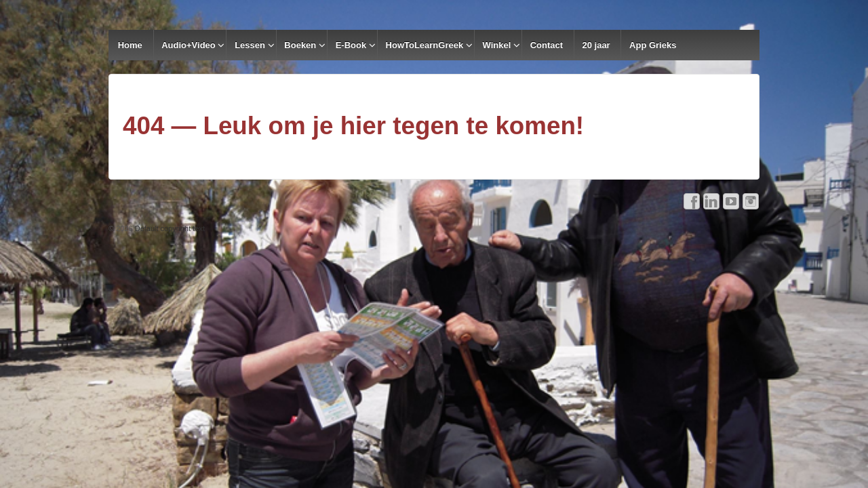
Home (130, 45)
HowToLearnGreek (425, 45)
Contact (547, 45)
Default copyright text (169, 228)
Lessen (250, 45)
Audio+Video (189, 45)
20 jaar (596, 45)
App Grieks (653, 45)
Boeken (300, 45)
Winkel (497, 45)
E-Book (351, 45)
